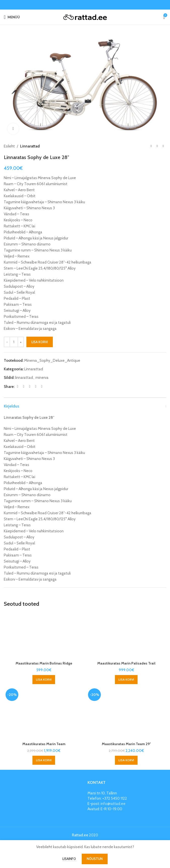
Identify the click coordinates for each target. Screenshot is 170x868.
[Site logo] (85, 17)
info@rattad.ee (113, 804)
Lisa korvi (40, 342)
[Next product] (163, 146)
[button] (44, 680)
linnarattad (24, 378)
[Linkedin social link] (36, 387)
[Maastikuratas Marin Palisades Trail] (126, 636)
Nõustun (95, 859)
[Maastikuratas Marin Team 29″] (126, 713)
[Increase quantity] (21, 342)
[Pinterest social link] (30, 387)
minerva (42, 378)
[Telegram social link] (42, 387)
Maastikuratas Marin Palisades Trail (126, 663)
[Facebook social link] (18, 387)
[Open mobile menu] (12, 17)
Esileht (9, 146)
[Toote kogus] (14, 342)
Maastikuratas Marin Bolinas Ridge (44, 663)
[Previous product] (151, 146)
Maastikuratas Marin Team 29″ (126, 744)
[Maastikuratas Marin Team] (44, 713)
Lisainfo (70, 859)
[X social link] (24, 387)
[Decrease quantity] (7, 342)
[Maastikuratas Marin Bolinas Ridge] (44, 636)
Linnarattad (30, 146)
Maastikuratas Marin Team (44, 744)
